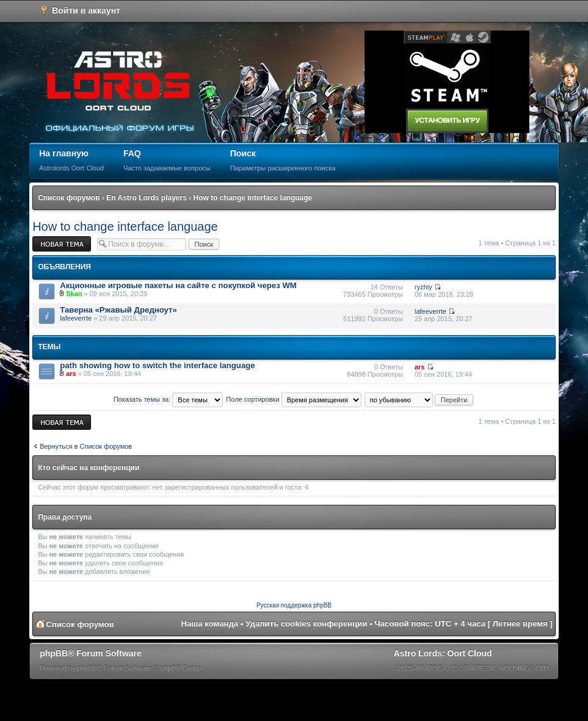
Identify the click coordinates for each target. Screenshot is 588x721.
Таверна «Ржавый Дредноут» (118, 310)
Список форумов (69, 198)
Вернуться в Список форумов (86, 446)
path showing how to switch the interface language (157, 365)
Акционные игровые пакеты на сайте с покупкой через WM (178, 285)
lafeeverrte (76, 318)
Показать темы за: (169, 399)
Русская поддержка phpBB (294, 605)
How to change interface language (253, 198)
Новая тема (62, 244)
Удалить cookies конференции (306, 624)
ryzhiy (423, 287)
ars (71, 374)
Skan (74, 294)
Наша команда (209, 624)
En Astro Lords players (147, 198)
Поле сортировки (293, 399)
